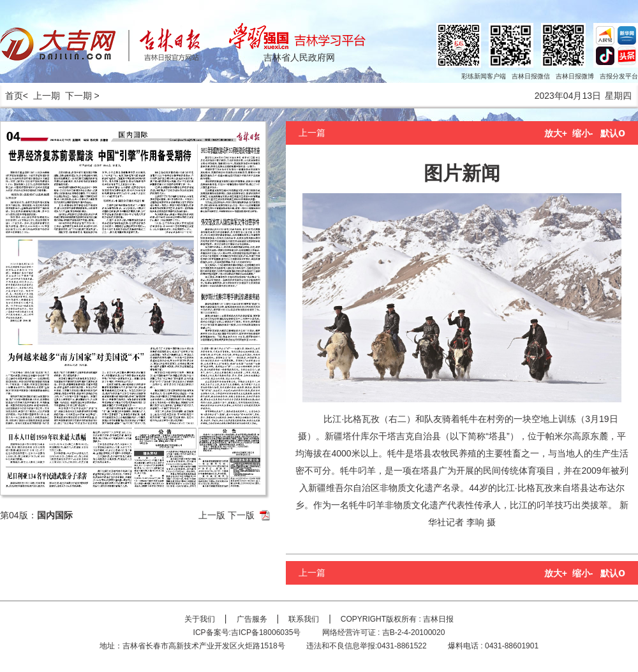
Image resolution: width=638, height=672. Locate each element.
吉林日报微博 (575, 76)
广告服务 (252, 619)
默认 (613, 133)
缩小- (583, 133)
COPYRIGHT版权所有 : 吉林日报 (397, 619)
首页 (11, 96)
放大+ (556, 133)
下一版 (241, 515)
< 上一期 (41, 96)
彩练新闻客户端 (484, 76)
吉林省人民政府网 (299, 57)
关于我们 (200, 619)
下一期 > (82, 96)
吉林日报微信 (531, 76)
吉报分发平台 (619, 76)
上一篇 (312, 133)
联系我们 (304, 619)
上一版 (212, 515)
